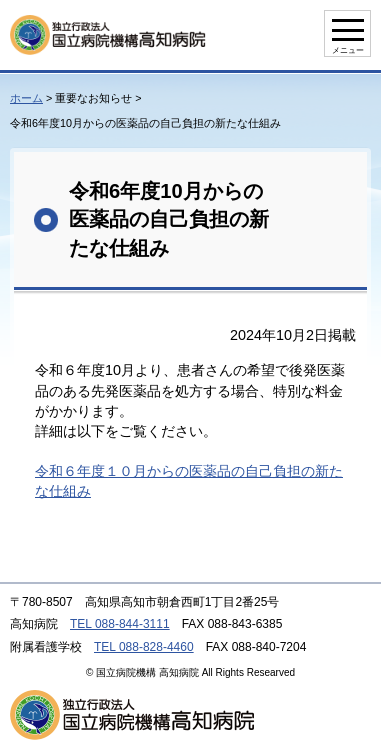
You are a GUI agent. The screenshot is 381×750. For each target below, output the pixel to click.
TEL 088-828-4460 (144, 647)
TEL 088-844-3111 (120, 624)
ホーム (26, 98)
